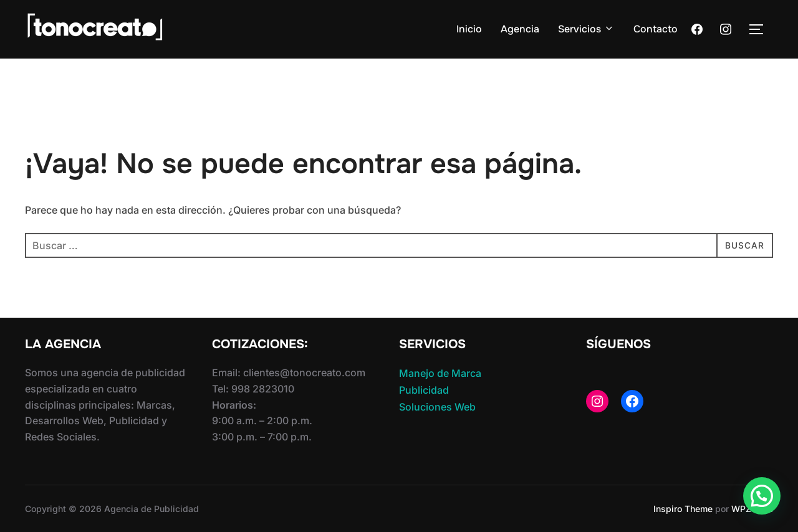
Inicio (469, 29)
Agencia (520, 29)
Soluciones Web (437, 407)
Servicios (586, 29)
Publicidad (424, 390)
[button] (762, 496)
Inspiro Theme (683, 509)
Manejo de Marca (440, 373)
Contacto (656, 29)
